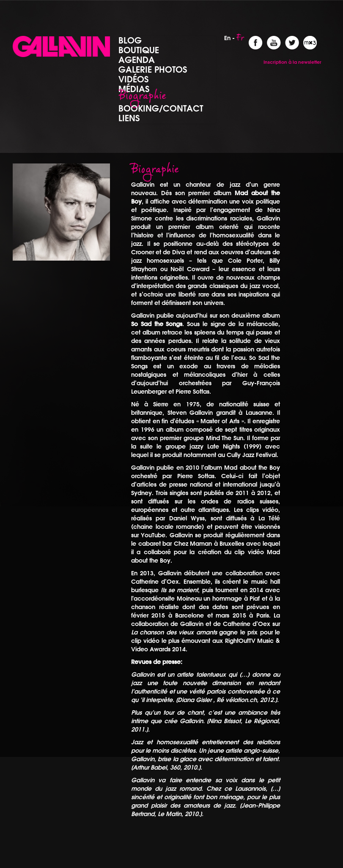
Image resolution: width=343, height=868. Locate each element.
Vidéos (133, 79)
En (227, 38)
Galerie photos (153, 69)
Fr (240, 40)
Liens (129, 118)
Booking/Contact (161, 108)
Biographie (142, 98)
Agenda (137, 60)
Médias (134, 89)
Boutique (139, 50)
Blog (130, 40)
